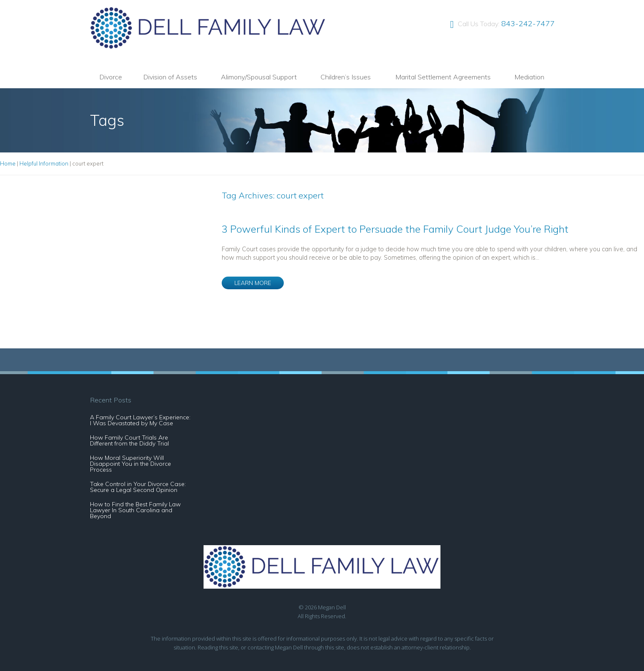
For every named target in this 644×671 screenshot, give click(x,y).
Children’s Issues (346, 77)
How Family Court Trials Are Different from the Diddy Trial (129, 440)
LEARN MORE (253, 283)
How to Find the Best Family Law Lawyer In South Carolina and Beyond (135, 510)
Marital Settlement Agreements (443, 77)
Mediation (529, 77)
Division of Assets (170, 77)
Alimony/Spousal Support (259, 77)
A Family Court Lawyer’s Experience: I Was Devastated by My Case (140, 420)
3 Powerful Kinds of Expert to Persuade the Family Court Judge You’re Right (395, 229)
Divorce (111, 77)
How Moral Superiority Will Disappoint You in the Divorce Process (130, 464)
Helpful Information (44, 163)
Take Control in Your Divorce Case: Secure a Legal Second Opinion (138, 487)
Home (8, 163)
